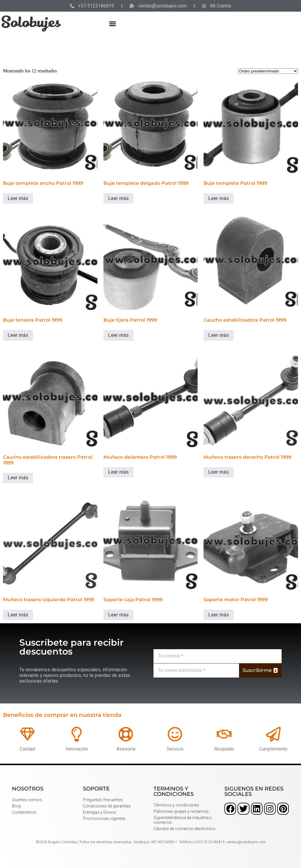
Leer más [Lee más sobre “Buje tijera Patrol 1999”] (118, 335)
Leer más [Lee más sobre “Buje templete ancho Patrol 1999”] (18, 198)
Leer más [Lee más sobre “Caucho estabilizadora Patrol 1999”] (219, 335)
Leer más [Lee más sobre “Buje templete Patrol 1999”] (219, 198)
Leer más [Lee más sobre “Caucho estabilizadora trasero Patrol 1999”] (18, 478)
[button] (113, 24)
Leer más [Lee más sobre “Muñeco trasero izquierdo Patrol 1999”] (18, 615)
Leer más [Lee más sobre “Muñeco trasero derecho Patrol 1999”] (219, 472)
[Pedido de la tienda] (268, 71)
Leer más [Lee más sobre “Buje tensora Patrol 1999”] (18, 335)
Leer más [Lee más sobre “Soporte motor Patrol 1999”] (219, 615)
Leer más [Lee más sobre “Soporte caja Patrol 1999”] (118, 615)
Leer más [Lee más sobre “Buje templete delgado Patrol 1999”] (118, 198)
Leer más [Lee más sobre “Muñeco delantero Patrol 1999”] (118, 472)
